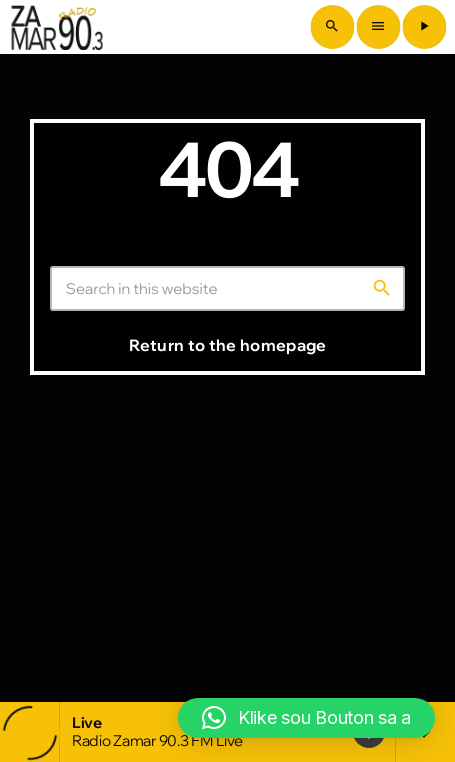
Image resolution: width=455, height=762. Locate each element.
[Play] (424, 27)
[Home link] (57, 27)
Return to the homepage (227, 345)
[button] (306, 718)
